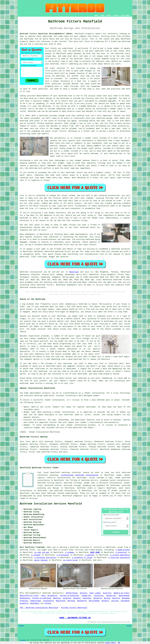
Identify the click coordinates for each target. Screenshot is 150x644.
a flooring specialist (119, 558)
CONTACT (116, 16)
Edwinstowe (36, 601)
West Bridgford (49, 596)
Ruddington (25, 598)
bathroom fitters (122, 280)
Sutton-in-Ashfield (69, 596)
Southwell (35, 603)
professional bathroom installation (80, 475)
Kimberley (86, 596)
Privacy (129, 626)
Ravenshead (124, 596)
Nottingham (94, 601)
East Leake (95, 593)
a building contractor (45, 558)
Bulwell (77, 598)
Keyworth (24, 603)
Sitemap (21, 626)
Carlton (115, 601)
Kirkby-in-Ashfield (42, 598)
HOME (96, 16)
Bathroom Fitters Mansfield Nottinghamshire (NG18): (47, 34)
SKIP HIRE (95, 552)
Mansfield (74, 272)
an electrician (70, 560)
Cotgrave (67, 598)
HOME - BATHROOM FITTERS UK (75, 618)
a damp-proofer (123, 550)
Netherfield (72, 593)
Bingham (126, 598)
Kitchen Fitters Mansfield (74, 608)
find (28, 442)
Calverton (99, 596)
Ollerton (107, 593)
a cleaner (36, 555)
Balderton (111, 596)
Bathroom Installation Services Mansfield (51, 504)
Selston (84, 593)
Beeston (57, 598)
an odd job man (42, 552)
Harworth (97, 598)
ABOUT (109, 16)
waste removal (41, 560)
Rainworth (82, 601)
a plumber (70, 552)
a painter (90, 555)
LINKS (102, 16)
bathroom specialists (53, 593)
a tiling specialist (120, 555)
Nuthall (105, 601)
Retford (116, 598)
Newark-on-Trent (121, 593)
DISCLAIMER (125, 16)
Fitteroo (23, 640)
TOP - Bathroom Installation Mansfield (39, 608)
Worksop (71, 601)
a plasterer (121, 552)
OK (119, 643)
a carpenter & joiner (82, 558)
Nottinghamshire (33, 593)
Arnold (48, 603)
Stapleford (48, 601)
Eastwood (125, 601)
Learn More (110, 643)
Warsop (107, 598)
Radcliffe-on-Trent (29, 596)
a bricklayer (63, 555)
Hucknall (87, 598)
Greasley (24, 601)
